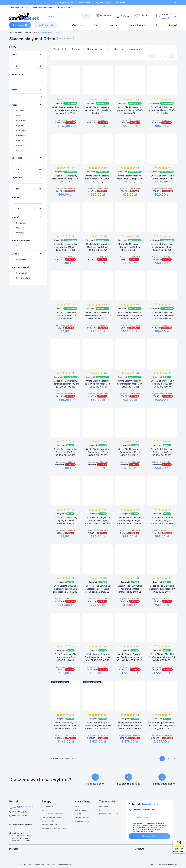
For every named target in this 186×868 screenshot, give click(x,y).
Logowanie (104, 806)
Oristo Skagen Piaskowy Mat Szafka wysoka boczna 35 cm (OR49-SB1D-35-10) (130, 657)
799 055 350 (64, 7)
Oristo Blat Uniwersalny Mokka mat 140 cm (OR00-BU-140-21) (130, 110)
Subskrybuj (149, 836)
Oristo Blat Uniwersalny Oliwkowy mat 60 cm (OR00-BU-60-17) (66, 315)
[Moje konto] (103, 15)
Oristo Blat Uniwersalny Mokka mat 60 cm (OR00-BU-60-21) (130, 179)
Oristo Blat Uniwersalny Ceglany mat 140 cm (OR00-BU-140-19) (66, 452)
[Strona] (159, 56)
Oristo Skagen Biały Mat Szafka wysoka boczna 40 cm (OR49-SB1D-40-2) (98, 657)
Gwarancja (46, 810)
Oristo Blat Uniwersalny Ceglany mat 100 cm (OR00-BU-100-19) (130, 452)
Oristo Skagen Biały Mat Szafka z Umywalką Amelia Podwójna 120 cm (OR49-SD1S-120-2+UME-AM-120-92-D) (66, 729)
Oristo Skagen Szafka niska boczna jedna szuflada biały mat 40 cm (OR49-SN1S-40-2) (66, 112)
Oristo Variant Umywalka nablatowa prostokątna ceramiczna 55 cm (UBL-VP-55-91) (66, 590)
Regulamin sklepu (82, 821)
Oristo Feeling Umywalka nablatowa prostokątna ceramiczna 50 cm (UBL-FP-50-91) (130, 522)
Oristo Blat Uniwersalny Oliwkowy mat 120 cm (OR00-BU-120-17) (98, 247)
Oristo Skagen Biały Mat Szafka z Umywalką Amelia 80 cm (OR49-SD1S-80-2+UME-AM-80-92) (162, 727)
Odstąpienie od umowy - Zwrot (54, 828)
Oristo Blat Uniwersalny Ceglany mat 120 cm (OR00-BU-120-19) (98, 452)
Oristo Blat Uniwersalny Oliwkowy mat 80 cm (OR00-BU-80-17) (162, 247)
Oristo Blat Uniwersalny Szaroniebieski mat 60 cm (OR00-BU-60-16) (130, 384)
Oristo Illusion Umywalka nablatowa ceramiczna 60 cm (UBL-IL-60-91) (162, 589)
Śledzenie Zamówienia (109, 814)
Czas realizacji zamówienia (52, 814)
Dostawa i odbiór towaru (51, 825)
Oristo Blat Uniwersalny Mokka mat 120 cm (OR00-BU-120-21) (162, 110)
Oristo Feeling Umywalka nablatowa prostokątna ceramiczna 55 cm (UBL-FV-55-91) (98, 590)
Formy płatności (48, 821)
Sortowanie (77, 49)
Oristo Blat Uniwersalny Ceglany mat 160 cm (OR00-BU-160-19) (162, 384)
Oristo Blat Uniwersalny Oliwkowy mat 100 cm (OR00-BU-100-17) (130, 247)
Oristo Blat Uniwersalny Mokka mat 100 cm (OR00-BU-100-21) (66, 179)
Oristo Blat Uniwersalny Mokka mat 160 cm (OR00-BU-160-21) (98, 110)
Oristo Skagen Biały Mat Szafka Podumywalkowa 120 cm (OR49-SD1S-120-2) (130, 727)
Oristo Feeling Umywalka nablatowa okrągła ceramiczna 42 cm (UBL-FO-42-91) (162, 522)
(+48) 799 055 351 (20, 812)
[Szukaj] (63, 16)
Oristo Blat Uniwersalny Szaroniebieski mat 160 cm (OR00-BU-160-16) (98, 315)
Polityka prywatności (83, 817)
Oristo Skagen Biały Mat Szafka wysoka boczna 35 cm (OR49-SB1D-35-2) (162, 657)
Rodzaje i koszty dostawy (52, 817)
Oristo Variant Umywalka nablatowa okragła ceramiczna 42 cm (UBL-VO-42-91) (130, 590)
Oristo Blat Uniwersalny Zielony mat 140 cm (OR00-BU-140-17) (66, 247)
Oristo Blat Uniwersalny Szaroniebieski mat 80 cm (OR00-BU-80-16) (98, 384)
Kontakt (78, 814)
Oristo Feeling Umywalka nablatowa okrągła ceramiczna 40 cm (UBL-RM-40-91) (98, 522)
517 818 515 (23, 807)
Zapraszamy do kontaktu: (19, 7)
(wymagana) (150, 827)
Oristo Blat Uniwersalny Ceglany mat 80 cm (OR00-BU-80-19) (162, 452)
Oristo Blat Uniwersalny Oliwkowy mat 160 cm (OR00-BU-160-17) (162, 179)
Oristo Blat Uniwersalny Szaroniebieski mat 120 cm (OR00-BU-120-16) (162, 315)
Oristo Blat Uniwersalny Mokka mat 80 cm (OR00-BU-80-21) (98, 179)
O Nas (77, 806)
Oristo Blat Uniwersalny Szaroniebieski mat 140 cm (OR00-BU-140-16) (130, 315)
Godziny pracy (80, 810)
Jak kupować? (47, 806)
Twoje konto (107, 801)
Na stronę (119, 49)
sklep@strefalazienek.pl (44, 7)
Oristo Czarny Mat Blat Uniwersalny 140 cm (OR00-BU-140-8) (66, 657)
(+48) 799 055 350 (20, 816)
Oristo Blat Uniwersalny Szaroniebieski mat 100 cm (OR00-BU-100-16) (66, 384)
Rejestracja (104, 810)
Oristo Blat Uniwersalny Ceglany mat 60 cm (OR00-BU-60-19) (66, 521)
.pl (172, 864)
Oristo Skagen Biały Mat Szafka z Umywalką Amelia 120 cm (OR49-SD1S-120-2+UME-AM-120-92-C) (98, 727)
